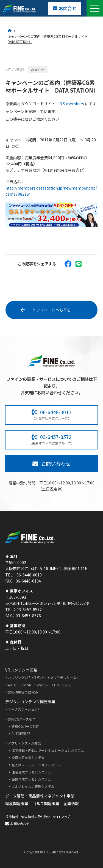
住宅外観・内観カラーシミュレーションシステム (48, 750)
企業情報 (71, 804)
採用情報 (12, 817)
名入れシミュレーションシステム (36, 765)
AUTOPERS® (21, 733)
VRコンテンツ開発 (21, 670)
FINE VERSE (63, 685)
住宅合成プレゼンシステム (31, 772)
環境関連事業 (17, 804)
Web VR (43, 685)
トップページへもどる (46, 310)
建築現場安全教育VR (23, 692)
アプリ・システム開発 (24, 743)
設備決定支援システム (28, 757)
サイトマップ (61, 817)
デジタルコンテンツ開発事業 (30, 702)
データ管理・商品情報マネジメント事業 (40, 796)
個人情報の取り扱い (36, 817)
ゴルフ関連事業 (46, 804)
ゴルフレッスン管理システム (33, 786)
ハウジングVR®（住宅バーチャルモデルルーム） (44, 677)
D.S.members (72, 104)
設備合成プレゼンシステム (31, 779)
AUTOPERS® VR (20, 685)
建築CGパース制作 (22, 719)
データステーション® (24, 709)
